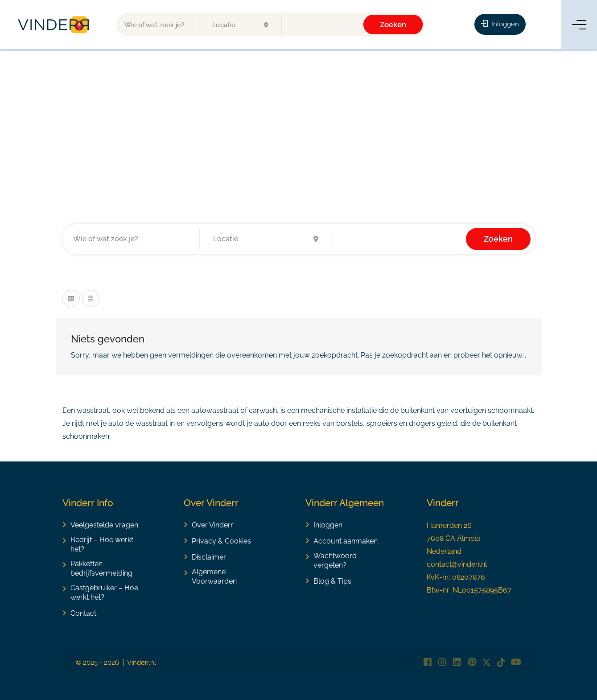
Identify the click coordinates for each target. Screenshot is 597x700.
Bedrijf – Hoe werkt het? (102, 544)
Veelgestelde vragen (104, 525)
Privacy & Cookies (221, 541)
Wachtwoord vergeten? (335, 560)
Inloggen (500, 24)
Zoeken (393, 24)
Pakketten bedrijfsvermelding (101, 568)
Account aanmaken (346, 541)
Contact (83, 613)
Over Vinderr (212, 525)
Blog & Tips (332, 581)
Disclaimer (209, 557)
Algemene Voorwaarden (214, 576)
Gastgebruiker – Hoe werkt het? (104, 593)
